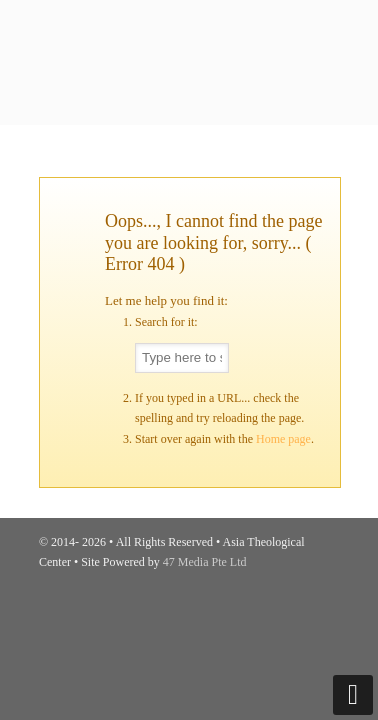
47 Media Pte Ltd (205, 562)
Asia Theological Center (189, 26)
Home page (283, 439)
